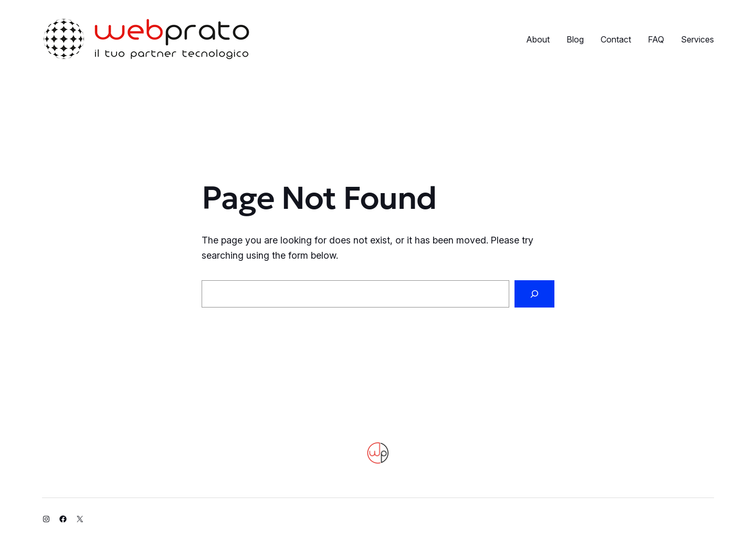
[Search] (534, 294)
